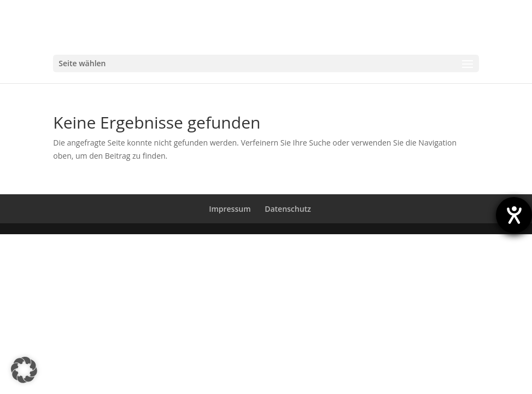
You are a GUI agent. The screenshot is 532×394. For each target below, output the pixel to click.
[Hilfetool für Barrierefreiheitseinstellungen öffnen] (514, 215)
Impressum (230, 209)
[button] (24, 370)
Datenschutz (288, 209)
